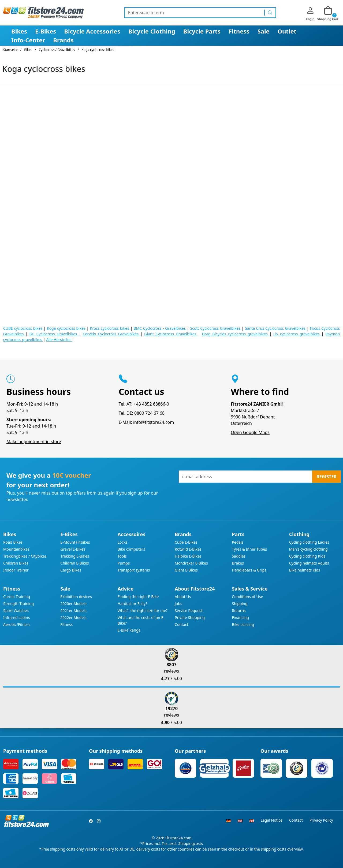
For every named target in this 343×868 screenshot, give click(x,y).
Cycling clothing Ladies (309, 542)
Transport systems (134, 570)
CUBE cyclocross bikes (23, 328)
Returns (239, 611)
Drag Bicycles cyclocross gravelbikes (236, 334)
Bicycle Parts (202, 31)
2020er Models (73, 604)
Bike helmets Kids (305, 570)
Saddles (239, 556)
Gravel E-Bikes (73, 549)
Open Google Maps (250, 432)
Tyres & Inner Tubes (249, 549)
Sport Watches (16, 611)
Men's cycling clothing (308, 549)
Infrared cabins (16, 617)
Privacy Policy (321, 820)
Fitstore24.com (178, 838)
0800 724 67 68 (149, 413)
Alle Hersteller (59, 340)
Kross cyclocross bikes (110, 328)
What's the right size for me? (143, 611)
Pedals (238, 542)
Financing (240, 617)
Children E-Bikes (74, 563)
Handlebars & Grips (249, 570)
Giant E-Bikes (186, 570)
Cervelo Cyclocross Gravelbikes (112, 334)
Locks (123, 542)
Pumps (124, 563)
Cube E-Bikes (186, 542)
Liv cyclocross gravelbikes (297, 334)
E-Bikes (46, 31)
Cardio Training (17, 597)
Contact (182, 624)
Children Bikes (16, 563)
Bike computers (131, 549)
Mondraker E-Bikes (191, 563)
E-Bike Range (129, 630)
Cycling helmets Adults (309, 563)
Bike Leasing (243, 624)
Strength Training (18, 604)
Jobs (178, 604)
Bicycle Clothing (152, 31)
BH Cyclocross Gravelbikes (54, 334)
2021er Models (73, 611)
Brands (63, 40)
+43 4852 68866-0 (151, 404)
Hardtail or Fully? (133, 604)
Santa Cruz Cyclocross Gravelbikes (276, 328)
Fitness (239, 31)
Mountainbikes (16, 549)
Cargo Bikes (71, 570)
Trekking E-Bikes (75, 556)
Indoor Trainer (16, 570)
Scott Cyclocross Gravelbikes (216, 328)
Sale (264, 31)
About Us (183, 597)
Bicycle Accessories (92, 31)
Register (327, 477)
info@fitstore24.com (154, 422)
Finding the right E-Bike (138, 597)
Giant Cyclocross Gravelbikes (171, 334)
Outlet (287, 31)
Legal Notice (272, 820)
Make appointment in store (34, 442)
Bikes (19, 31)
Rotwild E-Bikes (188, 549)
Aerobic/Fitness (17, 624)
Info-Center (28, 40)
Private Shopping (190, 617)
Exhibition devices (76, 597)
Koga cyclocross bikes (67, 328)
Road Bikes (13, 542)
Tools (122, 556)
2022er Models (73, 617)
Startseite (10, 50)
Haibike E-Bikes (188, 556)
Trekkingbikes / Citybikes (25, 556)
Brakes (238, 563)
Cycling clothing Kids (307, 556)
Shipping (240, 604)
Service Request (189, 611)
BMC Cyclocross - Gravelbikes (160, 328)
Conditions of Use (247, 597)
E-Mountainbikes (75, 542)
